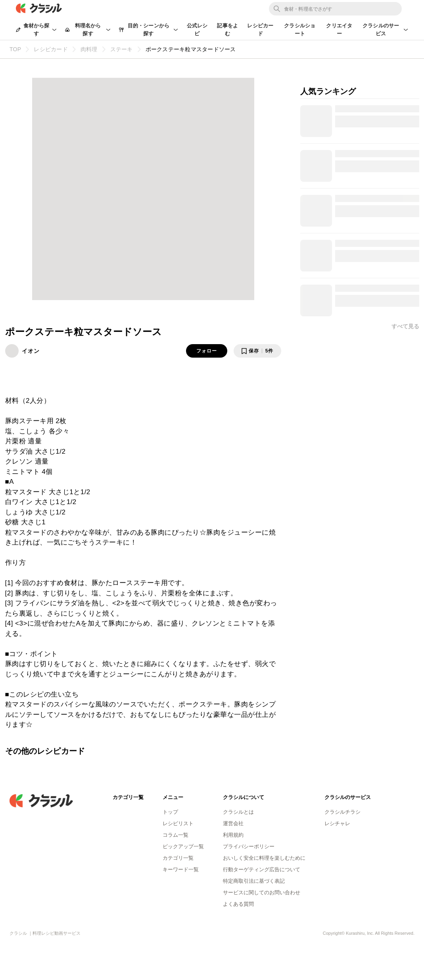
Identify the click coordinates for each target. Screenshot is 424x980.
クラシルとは (238, 812)
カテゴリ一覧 (178, 858)
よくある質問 (238, 904)
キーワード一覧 (181, 869)
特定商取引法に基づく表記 (254, 881)
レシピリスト (178, 823)
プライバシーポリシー (249, 846)
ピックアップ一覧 (183, 846)
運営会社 (233, 823)
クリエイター (339, 30)
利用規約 (233, 835)
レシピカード (260, 30)
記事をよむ (227, 30)
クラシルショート (300, 30)
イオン (31, 351)
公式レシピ (197, 30)
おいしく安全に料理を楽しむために (264, 858)
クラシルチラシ (342, 812)
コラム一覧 (176, 835)
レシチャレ (337, 823)
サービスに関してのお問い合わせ (262, 892)
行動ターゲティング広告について (262, 869)
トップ (170, 812)
